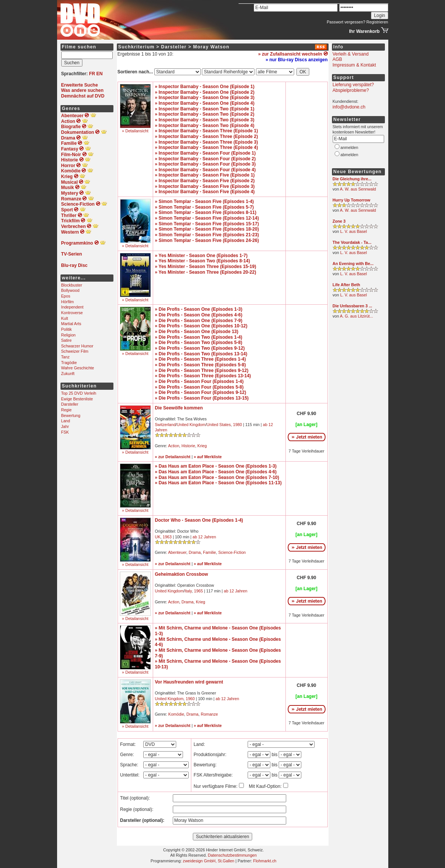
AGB (337, 59)
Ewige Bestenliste (77, 399)
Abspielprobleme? (351, 90)
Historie (188, 446)
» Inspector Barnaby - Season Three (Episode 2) (207, 136)
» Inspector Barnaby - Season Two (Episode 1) (205, 109)
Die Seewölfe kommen (179, 408)
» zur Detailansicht (173, 457)
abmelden (350, 155)
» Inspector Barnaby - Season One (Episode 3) (205, 98)
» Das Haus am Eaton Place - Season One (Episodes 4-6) (216, 472)
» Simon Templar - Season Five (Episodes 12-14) (207, 218)
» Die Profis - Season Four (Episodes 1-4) (199, 381)
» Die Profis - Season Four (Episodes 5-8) (199, 387)
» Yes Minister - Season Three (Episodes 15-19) (206, 267)
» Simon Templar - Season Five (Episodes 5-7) (205, 207)
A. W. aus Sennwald (358, 189)
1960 (190, 699)
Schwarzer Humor (77, 346)
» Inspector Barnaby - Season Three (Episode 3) (207, 142)
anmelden (350, 147)
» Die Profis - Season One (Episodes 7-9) (199, 321)
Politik (67, 329)
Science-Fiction (232, 552)
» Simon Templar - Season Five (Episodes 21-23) (207, 235)
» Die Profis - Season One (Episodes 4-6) (199, 315)
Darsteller (70, 404)
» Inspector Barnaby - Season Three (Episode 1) (207, 131)
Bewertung (71, 415)
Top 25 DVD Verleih (79, 393)
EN (100, 74)
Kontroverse (72, 313)
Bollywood (71, 290)
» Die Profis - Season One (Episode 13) (197, 332)
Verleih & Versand (351, 54)
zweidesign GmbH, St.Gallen (209, 861)
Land (66, 421)
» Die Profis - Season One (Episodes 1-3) (199, 309)
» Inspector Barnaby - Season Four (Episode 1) (205, 153)
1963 (167, 537)
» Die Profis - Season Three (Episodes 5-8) (201, 365)
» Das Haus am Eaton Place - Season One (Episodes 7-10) (217, 477)
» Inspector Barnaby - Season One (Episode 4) (205, 103)
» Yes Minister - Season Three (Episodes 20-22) (206, 272)
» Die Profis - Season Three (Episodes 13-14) (203, 376)
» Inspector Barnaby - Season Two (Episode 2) (205, 114)
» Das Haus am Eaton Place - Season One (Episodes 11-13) (218, 483)
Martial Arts (71, 324)
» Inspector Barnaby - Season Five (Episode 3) (205, 186)
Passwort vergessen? (346, 22)
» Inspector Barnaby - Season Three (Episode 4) (207, 147)
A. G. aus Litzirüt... (357, 316)
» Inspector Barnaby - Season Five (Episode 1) (205, 175)
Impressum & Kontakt (354, 65)
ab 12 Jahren (204, 537)
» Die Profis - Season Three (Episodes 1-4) (201, 359)
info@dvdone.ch (349, 107)
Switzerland (165, 425)
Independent (72, 307)
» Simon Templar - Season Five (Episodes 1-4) (205, 201)
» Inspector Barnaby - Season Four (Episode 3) (205, 164)
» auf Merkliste (208, 457)
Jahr (65, 426)
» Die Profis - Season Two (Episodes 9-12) (200, 348)
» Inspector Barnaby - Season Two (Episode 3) (205, 120)
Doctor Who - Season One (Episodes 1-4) (199, 520)
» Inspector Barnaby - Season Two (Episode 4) (205, 126)
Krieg (202, 446)
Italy (188, 591)
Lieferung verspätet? (353, 85)
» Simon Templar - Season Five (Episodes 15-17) (207, 224)
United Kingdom (191, 425)
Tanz (66, 357)
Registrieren (377, 22)
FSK (65, 432)
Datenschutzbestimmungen (232, 855)
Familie (209, 552)
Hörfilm (68, 302)
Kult (65, 318)
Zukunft (68, 374)
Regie (67, 410)
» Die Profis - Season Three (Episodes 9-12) (202, 370)
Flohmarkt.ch (265, 861)
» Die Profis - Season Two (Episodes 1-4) (199, 337)
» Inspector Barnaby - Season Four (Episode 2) (205, 159)
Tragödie (69, 363)
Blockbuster (72, 285)
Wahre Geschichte (78, 368)
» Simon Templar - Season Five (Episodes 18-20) (207, 229)
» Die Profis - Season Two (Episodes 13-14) (201, 354)
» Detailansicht (135, 131)
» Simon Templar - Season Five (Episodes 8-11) (206, 212)
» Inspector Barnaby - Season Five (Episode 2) (205, 181)
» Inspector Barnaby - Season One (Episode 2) (205, 92)
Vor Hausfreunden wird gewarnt (189, 682)
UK (158, 537)
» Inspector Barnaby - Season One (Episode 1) (205, 87)
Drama (195, 552)
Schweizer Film (75, 351)
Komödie (176, 714)
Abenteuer (177, 552)
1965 (198, 591)
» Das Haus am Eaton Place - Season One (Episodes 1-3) (216, 466)
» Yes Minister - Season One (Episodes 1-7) (201, 256)
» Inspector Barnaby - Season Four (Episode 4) (205, 170)
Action (174, 446)
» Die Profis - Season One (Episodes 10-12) (201, 326)
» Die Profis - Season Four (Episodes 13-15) (202, 398)
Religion (69, 335)
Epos (66, 296)
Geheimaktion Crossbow (182, 574)
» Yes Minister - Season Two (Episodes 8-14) (203, 261)
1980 (237, 425)
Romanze (209, 714)
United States (219, 425)
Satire (67, 340)
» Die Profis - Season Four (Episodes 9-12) (201, 392)
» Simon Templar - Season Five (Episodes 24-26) (207, 240)
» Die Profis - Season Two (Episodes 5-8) (199, 343)
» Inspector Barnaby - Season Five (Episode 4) (205, 192)
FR (92, 74)
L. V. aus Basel (354, 231)
